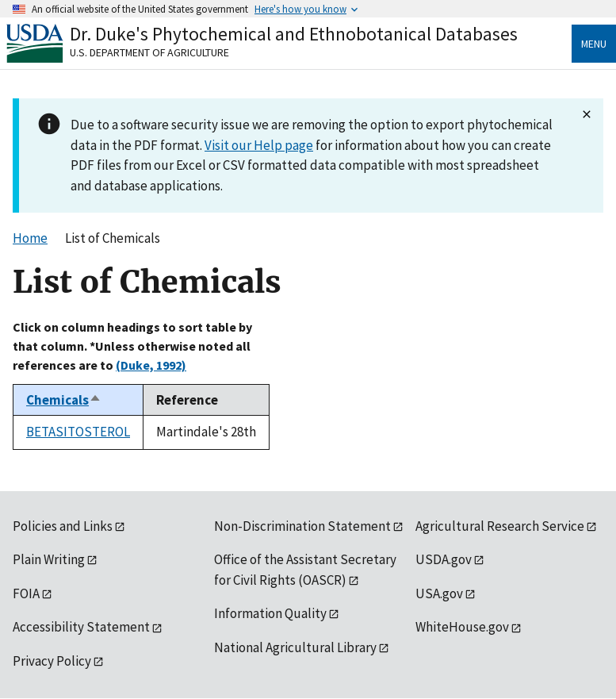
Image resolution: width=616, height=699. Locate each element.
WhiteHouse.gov (462, 627)
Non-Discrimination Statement (302, 526)
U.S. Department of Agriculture (149, 52)
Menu (594, 44)
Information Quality (270, 613)
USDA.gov (444, 559)
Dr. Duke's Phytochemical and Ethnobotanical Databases (294, 34)
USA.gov (439, 593)
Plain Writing (49, 559)
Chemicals (64, 400)
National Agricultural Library (295, 647)
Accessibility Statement (81, 627)
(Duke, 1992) (151, 365)
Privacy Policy (52, 661)
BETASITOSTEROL (78, 432)
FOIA (26, 593)
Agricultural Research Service (500, 526)
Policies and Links (63, 526)
